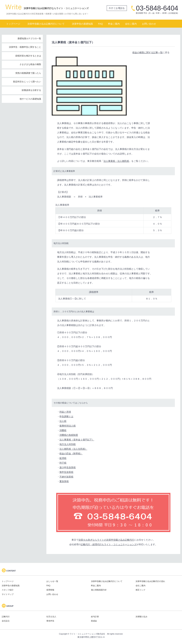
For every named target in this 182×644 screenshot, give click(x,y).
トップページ (13, 24)
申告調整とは (66, 416)
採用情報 (50, 590)
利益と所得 (65, 412)
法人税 (63, 421)
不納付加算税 (66, 477)
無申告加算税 (66, 472)
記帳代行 (6, 617)
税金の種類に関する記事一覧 (147, 52)
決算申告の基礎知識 (82, 24)
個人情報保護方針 (99, 590)
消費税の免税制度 (69, 435)
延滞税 (63, 458)
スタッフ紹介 (8, 590)
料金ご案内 (114, 24)
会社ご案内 (131, 24)
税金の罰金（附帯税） (71, 454)
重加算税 (64, 481)
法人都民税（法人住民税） (73, 449)
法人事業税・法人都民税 (116, 161)
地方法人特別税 (68, 444)
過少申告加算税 (68, 467)
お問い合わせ (149, 24)
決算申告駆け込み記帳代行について (46, 24)
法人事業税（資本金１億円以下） (77, 440)
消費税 (63, 430)
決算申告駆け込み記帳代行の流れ (150, 581)
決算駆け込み (141, 617)
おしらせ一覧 (52, 581)
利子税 (63, 463)
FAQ (100, 24)
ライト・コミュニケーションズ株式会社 (87, 634)
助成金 (94, 621)
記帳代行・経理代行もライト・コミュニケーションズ (109, 544)
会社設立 (6, 621)
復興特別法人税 (68, 426)
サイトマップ (8, 594)
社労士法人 (51, 617)
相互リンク (141, 590)
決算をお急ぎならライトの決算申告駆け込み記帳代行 (106, 540)
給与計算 (95, 617)
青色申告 (50, 621)
